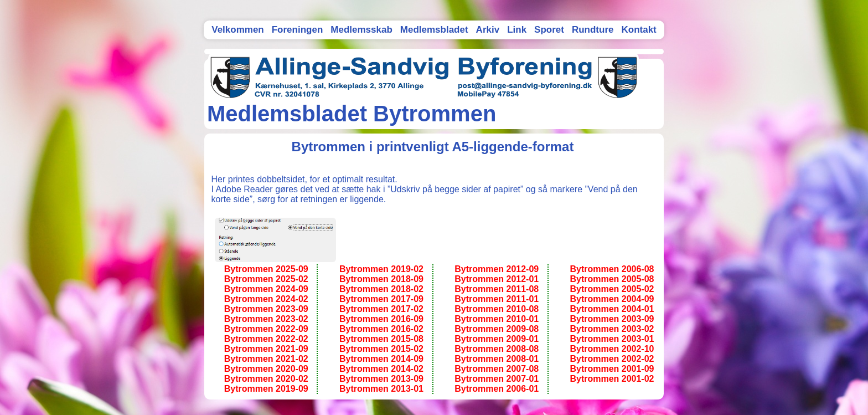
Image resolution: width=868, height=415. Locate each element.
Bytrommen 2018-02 (381, 289)
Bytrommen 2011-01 (497, 299)
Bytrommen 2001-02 (612, 379)
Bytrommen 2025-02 (266, 279)
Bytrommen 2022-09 (266, 329)
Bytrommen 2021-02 (266, 359)
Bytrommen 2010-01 (497, 319)
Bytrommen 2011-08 (497, 289)
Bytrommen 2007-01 (497, 379)
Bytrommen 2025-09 (266, 269)
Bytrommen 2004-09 (612, 299)
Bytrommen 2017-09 (381, 299)
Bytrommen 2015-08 (381, 339)
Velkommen (238, 30)
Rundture (593, 30)
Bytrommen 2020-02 (266, 379)
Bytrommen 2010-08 (497, 309)
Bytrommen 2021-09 (266, 349)
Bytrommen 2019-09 (266, 389)
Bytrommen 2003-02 (612, 329)
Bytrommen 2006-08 (612, 269)
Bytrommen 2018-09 (381, 279)
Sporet (549, 30)
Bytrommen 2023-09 (266, 309)
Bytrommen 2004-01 (612, 309)
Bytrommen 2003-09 (612, 319)
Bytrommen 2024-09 (266, 289)
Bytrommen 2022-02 (266, 339)
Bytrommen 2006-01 (497, 389)
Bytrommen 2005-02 (612, 289)
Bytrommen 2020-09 (266, 369)
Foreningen (298, 30)
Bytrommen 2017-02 (381, 309)
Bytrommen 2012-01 (497, 279)
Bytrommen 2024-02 (266, 299)
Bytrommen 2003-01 (612, 339)
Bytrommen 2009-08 (497, 329)
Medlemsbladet (434, 30)
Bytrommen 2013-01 (381, 389)
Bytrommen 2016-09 (381, 319)
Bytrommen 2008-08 (497, 349)
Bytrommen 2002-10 (612, 349)
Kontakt (639, 30)
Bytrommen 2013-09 (381, 379)
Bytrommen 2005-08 (612, 279)
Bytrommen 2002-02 (612, 359)
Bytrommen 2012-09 (497, 269)
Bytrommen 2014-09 (381, 359)
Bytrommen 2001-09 (612, 369)
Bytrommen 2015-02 (381, 349)
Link (517, 30)
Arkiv (488, 30)
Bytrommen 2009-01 (497, 339)
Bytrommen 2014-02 (381, 369)
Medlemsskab (361, 30)
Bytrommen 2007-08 (497, 369)
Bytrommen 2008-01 (497, 359)
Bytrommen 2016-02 (381, 329)
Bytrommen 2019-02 (381, 269)
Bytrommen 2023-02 (266, 319)
